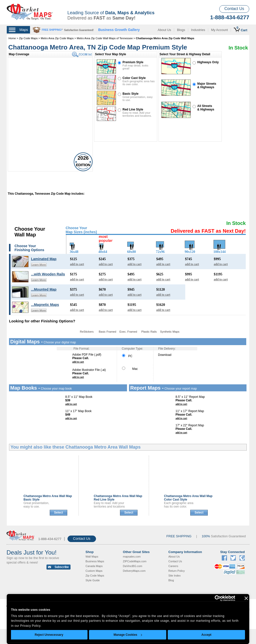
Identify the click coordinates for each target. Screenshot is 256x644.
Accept (206, 635)
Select (58, 513)
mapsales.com (132, 557)
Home (12, 38)
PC (127, 356)
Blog (171, 580)
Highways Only (208, 62)
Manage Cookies (128, 635)
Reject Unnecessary (49, 635)
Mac (130, 369)
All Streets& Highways (206, 108)
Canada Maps (94, 566)
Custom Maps (94, 571)
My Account (219, 30)
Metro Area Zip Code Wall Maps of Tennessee (105, 38)
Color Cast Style (134, 78)
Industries (198, 30)
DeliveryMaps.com (134, 571)
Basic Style (130, 94)
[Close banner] (246, 598)
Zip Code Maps (28, 38)
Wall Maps (92, 557)
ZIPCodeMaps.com (135, 561)
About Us (164, 30)
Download (165, 355)
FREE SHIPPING (179, 536)
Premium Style (133, 62)
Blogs (181, 30)
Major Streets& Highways (207, 85)
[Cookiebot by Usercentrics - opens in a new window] (213, 598)
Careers (173, 566)
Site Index (175, 576)
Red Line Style (133, 109)
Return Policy (177, 571)
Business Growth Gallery (119, 30)
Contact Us (234, 9)
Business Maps (95, 561)
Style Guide (93, 580)
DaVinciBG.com (133, 566)
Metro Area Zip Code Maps (57, 38)
